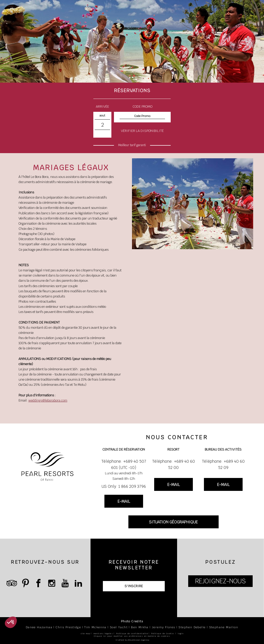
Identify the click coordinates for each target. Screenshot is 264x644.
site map (85, 634)
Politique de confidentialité (132, 634)
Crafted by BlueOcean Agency (133, 640)
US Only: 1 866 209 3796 (124, 486)
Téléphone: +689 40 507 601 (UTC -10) (124, 464)
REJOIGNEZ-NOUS (220, 581)
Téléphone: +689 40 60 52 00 (174, 464)
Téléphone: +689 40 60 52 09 (223, 464)
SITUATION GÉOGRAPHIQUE (173, 522)
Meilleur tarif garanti (132, 145)
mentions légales (103, 634)
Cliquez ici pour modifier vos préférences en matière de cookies (132, 636)
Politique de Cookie (163, 634)
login (181, 634)
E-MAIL (124, 501)
